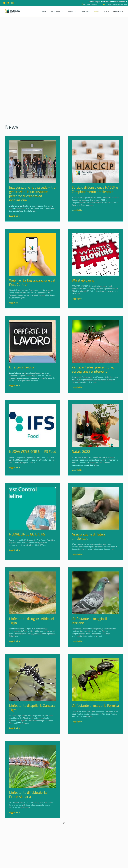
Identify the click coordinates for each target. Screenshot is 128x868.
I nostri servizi (56, 11)
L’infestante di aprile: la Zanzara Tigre (32, 708)
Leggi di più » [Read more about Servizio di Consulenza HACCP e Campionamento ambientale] (77, 210)
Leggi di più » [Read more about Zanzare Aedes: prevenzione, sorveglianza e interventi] (77, 387)
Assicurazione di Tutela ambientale (88, 536)
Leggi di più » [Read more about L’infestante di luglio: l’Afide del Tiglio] (14, 641)
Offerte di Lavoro (21, 367)
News (96, 11)
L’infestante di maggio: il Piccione (89, 621)
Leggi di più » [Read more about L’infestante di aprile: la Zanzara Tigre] (14, 728)
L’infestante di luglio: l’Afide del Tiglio (31, 621)
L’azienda (71, 11)
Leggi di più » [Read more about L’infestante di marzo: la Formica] (77, 721)
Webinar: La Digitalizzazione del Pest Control (32, 282)
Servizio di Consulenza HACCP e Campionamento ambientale (95, 189)
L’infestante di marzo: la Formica (95, 705)
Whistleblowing (83, 280)
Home (44, 11)
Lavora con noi (85, 11)
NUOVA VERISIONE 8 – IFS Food (33, 451)
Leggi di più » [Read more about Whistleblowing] (77, 299)
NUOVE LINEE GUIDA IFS (27, 534)
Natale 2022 (81, 451)
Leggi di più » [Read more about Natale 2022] (77, 470)
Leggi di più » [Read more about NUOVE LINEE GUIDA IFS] (14, 550)
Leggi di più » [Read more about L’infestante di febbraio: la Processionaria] (14, 812)
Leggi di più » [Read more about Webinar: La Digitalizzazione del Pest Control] (14, 303)
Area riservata (118, 11)
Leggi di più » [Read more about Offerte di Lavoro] (14, 385)
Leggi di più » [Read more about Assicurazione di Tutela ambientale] (77, 554)
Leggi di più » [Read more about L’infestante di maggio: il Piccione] (77, 641)
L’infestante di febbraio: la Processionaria (28, 795)
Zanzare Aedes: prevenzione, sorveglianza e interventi (93, 369)
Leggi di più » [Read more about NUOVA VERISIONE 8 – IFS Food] (14, 467)
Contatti (106, 11)
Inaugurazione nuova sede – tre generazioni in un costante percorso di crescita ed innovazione (32, 194)
